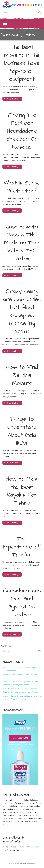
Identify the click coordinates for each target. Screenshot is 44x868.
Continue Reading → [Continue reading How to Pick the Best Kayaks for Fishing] (12, 523)
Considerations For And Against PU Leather (22, 603)
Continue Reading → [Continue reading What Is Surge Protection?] (12, 211)
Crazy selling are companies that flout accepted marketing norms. (22, 311)
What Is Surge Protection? (22, 187)
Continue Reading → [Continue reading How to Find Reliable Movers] (12, 403)
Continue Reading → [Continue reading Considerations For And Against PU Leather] (12, 634)
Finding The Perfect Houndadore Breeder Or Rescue (22, 131)
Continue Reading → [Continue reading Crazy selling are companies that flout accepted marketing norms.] (12, 351)
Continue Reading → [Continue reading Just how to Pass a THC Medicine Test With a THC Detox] (12, 275)
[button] (5, 23)
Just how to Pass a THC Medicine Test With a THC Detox (22, 243)
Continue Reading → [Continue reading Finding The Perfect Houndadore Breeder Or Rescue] (12, 167)
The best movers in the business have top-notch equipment (22, 63)
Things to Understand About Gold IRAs (22, 431)
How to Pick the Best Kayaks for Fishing (22, 491)
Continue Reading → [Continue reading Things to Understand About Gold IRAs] (12, 463)
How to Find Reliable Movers (22, 375)
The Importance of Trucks (22, 547)
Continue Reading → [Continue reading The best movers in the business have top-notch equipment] (12, 99)
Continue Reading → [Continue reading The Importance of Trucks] (12, 574)
